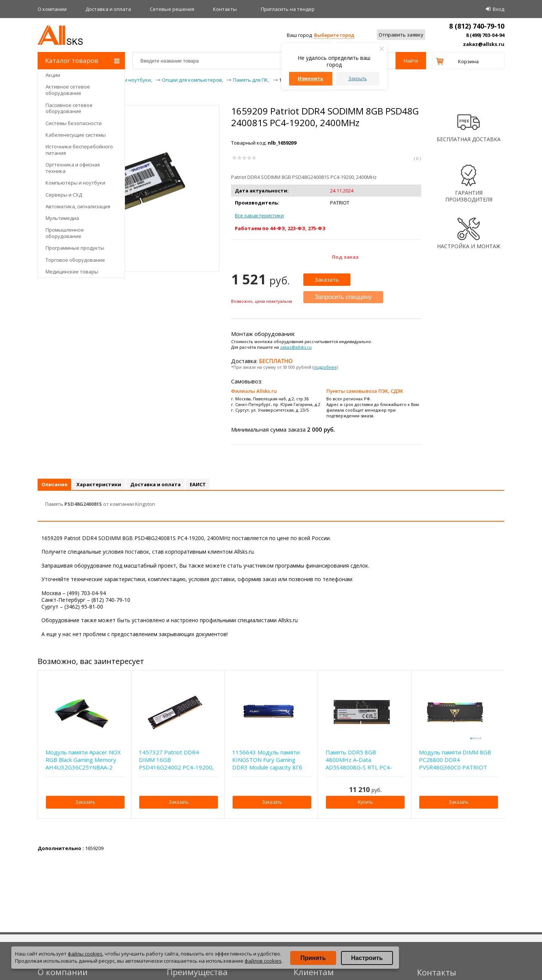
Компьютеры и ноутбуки (75, 183)
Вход (499, 9)
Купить (365, 802)
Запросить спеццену (343, 297)
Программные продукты (75, 248)
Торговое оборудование (75, 260)
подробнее (325, 367)
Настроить (367, 958)
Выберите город (334, 35)
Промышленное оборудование (65, 233)
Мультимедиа (62, 218)
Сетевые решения (172, 9)
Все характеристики (259, 215)
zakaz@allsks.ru (484, 44)
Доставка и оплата (108, 9)
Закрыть (358, 79)
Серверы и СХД (64, 195)
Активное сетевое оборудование (68, 90)
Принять (313, 958)
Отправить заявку (401, 35)
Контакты (225, 9)
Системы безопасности (74, 123)
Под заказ (345, 257)
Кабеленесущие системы (76, 135)
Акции (53, 75)
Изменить (311, 79)
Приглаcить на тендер (288, 9)
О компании (52, 9)
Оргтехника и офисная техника (73, 168)
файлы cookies (85, 954)
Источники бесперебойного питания (79, 150)
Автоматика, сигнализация (78, 206)
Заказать (327, 279)
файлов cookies (263, 961)
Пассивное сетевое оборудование (69, 108)
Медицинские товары (72, 272)
